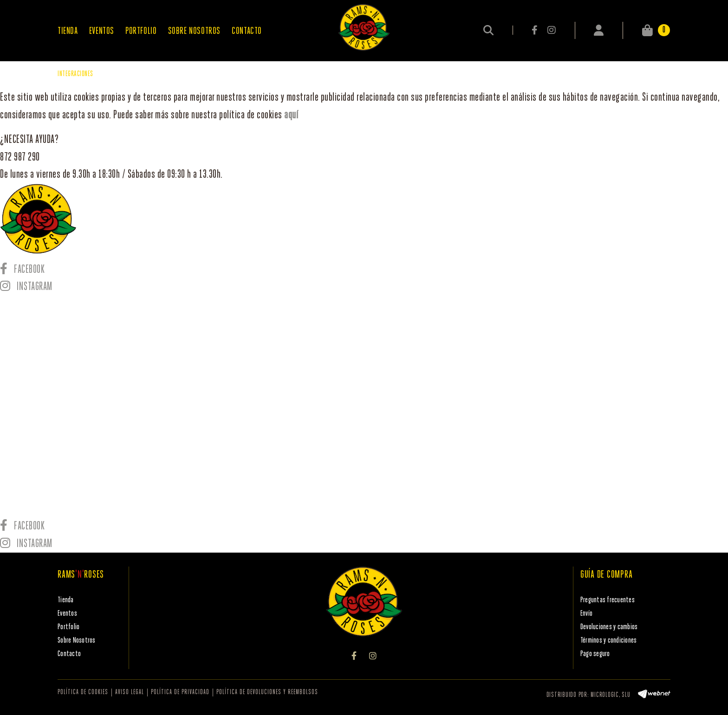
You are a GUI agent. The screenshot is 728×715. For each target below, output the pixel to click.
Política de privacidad (180, 692)
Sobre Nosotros (77, 641)
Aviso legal (130, 692)
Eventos (67, 614)
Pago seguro (595, 654)
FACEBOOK (535, 30)
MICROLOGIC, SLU (610, 695)
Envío (586, 614)
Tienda (66, 600)
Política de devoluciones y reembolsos (267, 692)
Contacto (69, 654)
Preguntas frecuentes (608, 600)
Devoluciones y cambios (609, 627)
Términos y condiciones (609, 641)
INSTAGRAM (551, 30)
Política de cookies (83, 692)
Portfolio (68, 627)
